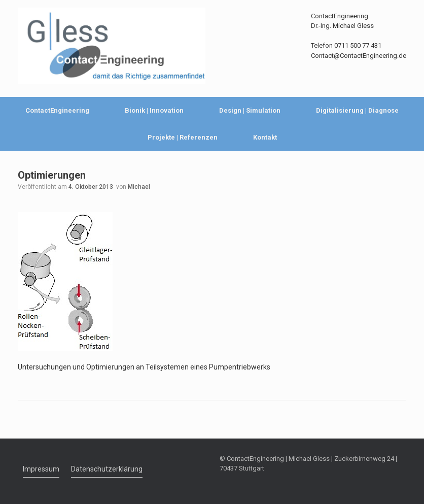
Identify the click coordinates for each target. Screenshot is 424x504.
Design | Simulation (250, 110)
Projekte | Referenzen (183, 137)
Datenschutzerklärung (107, 469)
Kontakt (265, 137)
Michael (139, 187)
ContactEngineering (57, 110)
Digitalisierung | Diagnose (357, 110)
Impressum (41, 469)
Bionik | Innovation (154, 110)
